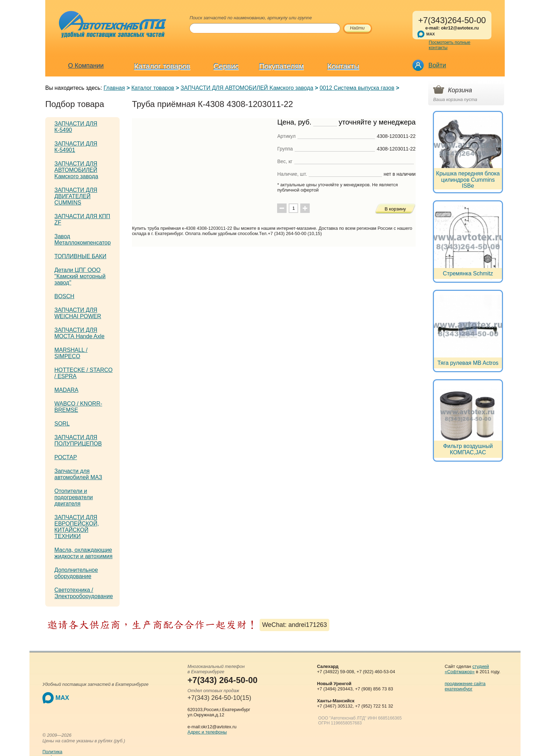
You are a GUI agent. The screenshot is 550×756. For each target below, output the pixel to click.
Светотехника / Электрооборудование (84, 593)
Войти (437, 65)
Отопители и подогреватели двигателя (74, 497)
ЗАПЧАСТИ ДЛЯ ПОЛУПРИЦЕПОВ (78, 440)
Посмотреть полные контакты (450, 45)
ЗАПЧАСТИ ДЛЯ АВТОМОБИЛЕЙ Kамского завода (247, 88)
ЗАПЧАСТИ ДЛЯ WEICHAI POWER (78, 313)
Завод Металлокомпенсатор (83, 239)
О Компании (86, 66)
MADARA (66, 390)
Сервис (226, 66)
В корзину (395, 209)
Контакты (344, 66)
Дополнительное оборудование (76, 573)
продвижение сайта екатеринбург (465, 686)
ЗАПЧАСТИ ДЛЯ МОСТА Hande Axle (79, 333)
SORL (62, 424)
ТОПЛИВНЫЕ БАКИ (80, 256)
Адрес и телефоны (207, 732)
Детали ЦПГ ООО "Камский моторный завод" (80, 276)
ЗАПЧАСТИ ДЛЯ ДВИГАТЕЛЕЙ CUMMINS (76, 196)
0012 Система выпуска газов (357, 88)
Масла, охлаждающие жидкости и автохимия (83, 553)
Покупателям (282, 66)
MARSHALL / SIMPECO (71, 353)
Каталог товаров (162, 66)
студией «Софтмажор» (467, 669)
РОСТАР (66, 457)
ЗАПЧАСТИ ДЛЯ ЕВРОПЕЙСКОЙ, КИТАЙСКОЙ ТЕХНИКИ (77, 527)
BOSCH (64, 296)
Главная (114, 88)
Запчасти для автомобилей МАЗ (78, 474)
